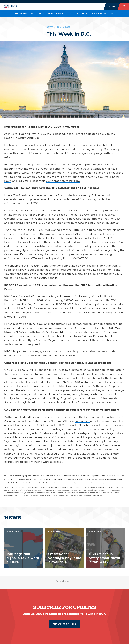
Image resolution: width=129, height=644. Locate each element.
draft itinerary (87, 177)
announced (82, 421)
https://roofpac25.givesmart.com (49, 340)
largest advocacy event (67, 134)
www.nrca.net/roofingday (63, 181)
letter (116, 453)
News (50, 27)
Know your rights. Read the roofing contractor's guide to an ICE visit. (64, 14)
